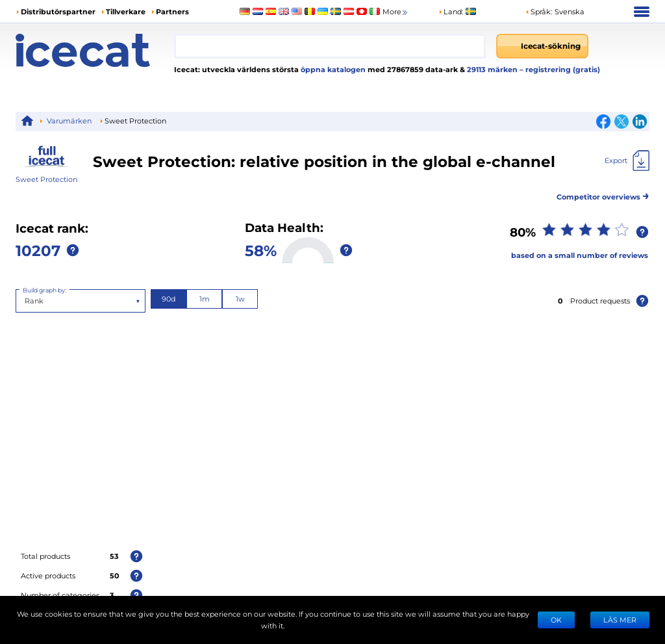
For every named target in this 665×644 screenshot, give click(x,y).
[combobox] (330, 46)
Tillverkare (126, 11)
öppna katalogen (332, 69)
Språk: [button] (539, 11)
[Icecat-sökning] (542, 46)
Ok (556, 620)
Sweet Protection (46, 179)
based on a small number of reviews (580, 255)
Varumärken (69, 121)
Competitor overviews (603, 195)
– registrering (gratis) (560, 69)
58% (261, 250)
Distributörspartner (58, 11)
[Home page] (95, 50)
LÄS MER (620, 620)
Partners (172, 11)
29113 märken (493, 69)
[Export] (627, 161)
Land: (451, 11)
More (396, 12)
